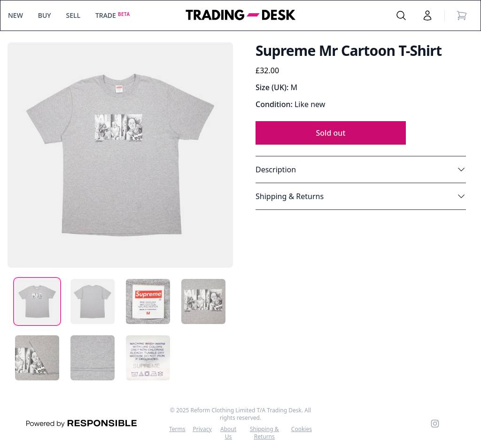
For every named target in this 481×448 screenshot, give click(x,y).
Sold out (331, 133)
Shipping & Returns (264, 433)
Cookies (302, 429)
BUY (45, 15)
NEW (16, 15)
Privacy (202, 429)
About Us (228, 433)
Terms (177, 429)
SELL (73, 15)
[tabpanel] (120, 155)
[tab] (37, 301)
